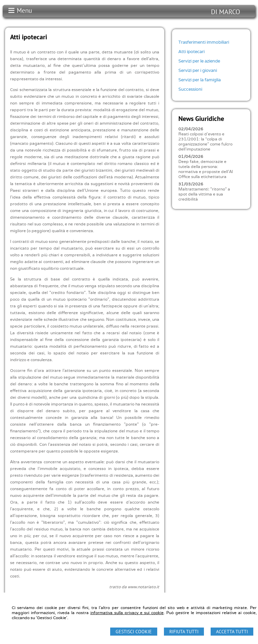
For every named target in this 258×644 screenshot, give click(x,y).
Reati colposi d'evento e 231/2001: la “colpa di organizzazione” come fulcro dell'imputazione (205, 141)
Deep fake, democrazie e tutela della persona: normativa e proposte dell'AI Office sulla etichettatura (206, 169)
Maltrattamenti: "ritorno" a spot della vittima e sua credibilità (204, 194)
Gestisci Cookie (134, 632)
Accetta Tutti (232, 632)
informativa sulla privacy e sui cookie (127, 613)
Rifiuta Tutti (184, 632)
